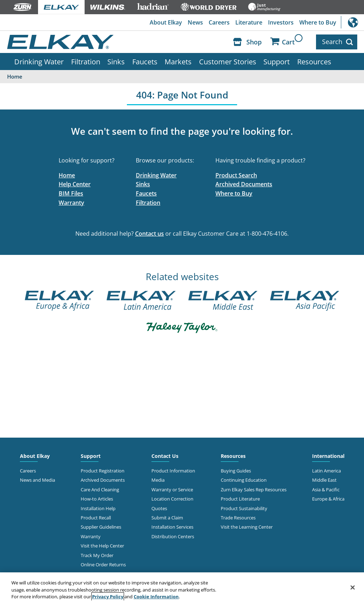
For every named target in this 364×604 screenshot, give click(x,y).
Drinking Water (39, 62)
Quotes (159, 508)
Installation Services (172, 527)
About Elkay (166, 22)
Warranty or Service (172, 490)
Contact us (149, 234)
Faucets (145, 62)
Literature (249, 22)
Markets (178, 62)
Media (158, 480)
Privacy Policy (108, 597)
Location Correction (172, 499)
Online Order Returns (103, 565)
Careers (219, 22)
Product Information (173, 471)
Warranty (71, 203)
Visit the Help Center (102, 546)
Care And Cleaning (100, 490)
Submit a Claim (167, 518)
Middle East (324, 480)
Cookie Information (156, 597)
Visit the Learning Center (247, 527)
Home (67, 175)
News (195, 22)
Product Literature (240, 499)
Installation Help (98, 508)
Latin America (326, 471)
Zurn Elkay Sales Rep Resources (254, 490)
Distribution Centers (173, 536)
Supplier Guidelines (101, 527)
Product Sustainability (244, 508)
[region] (182, 588)
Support (277, 62)
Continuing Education (244, 480)
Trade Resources (238, 518)
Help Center (75, 184)
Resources (314, 62)
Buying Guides (236, 471)
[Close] (353, 587)
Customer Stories (228, 62)
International (352, 22)
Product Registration (103, 471)
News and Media (38, 480)
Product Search (236, 175)
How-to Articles (97, 499)
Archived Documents (244, 184)
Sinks (116, 62)
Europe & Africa (328, 499)
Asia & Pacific (326, 490)
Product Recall (96, 518)
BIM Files (71, 193)
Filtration (86, 62)
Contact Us (165, 456)
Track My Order (97, 555)
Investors (281, 22)
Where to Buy (318, 22)
